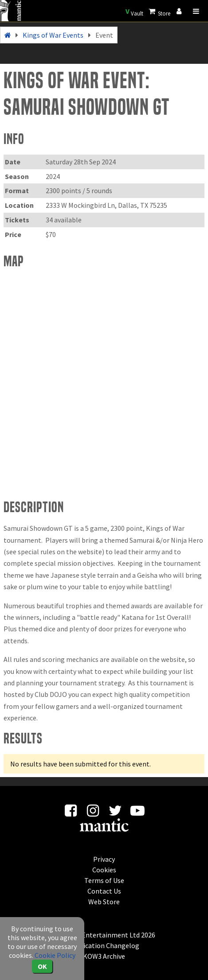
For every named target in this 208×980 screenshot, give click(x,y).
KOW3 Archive (104, 956)
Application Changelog (104, 945)
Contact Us (104, 891)
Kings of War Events (53, 35)
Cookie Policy (55, 955)
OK (42, 966)
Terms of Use (104, 880)
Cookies (104, 870)
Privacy (104, 859)
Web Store (104, 902)
